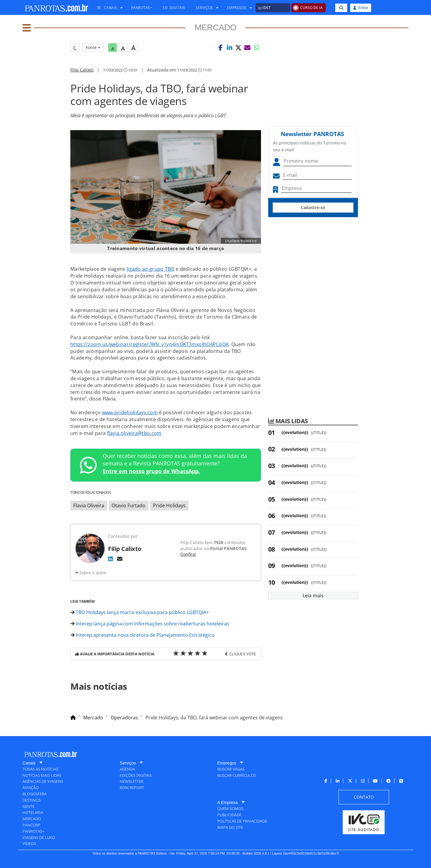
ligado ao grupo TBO (151, 269)
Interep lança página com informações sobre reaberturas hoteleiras (150, 624)
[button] (221, 48)
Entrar (361, 8)
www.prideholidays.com (130, 412)
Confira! (188, 554)
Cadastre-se (313, 207)
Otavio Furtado (129, 505)
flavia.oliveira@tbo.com (134, 433)
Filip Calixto (82, 70)
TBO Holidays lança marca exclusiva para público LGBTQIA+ (140, 612)
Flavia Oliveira (89, 505)
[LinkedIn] (110, 559)
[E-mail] (120, 559)
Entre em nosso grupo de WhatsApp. (151, 471)
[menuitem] (108, 8)
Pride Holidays (169, 505)
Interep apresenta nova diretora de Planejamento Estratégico (142, 635)
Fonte (93, 47)
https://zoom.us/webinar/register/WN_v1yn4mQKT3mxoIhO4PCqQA (150, 344)
